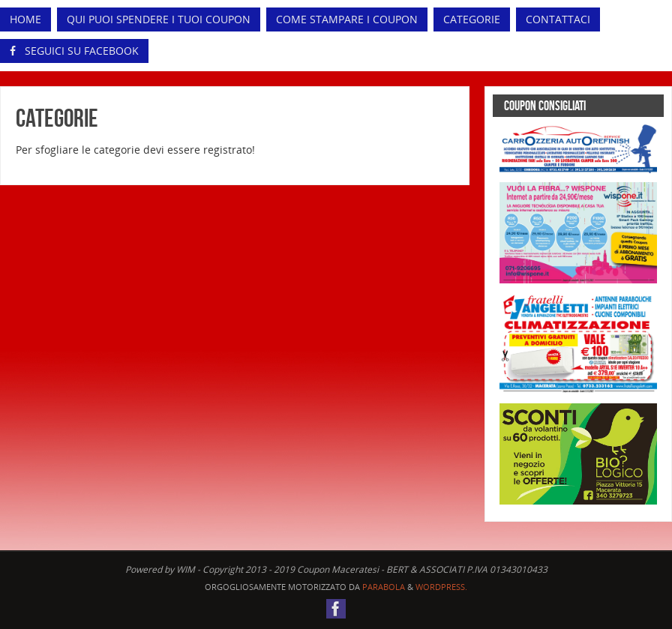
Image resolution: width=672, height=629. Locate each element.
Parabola (384, 587)
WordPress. (441, 587)
